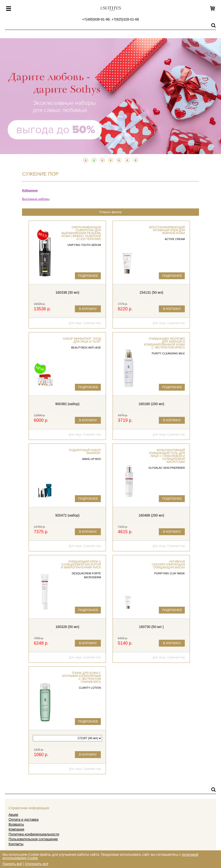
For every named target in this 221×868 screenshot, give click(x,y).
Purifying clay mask (170, 573)
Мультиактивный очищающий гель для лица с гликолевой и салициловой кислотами (167, 456)
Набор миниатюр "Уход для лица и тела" (82, 340)
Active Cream (175, 239)
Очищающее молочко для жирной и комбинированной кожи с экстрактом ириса (165, 343)
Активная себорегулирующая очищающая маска (168, 565)
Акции (13, 815)
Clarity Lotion (90, 688)
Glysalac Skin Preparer (167, 468)
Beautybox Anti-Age (86, 348)
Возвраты (16, 824)
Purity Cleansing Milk (168, 353)
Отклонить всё (37, 864)
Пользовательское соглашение (33, 839)
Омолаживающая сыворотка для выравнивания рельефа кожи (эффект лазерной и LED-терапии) (81, 233)
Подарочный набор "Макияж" (85, 452)
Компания (16, 829)
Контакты (16, 844)
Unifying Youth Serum (84, 245)
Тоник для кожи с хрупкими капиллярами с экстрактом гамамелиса (81, 677)
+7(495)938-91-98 (96, 19)
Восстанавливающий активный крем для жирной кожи (167, 230)
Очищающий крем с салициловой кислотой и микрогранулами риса (81, 565)
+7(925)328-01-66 (125, 19)
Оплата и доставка (23, 820)
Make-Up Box (92, 459)
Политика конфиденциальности (34, 834)
